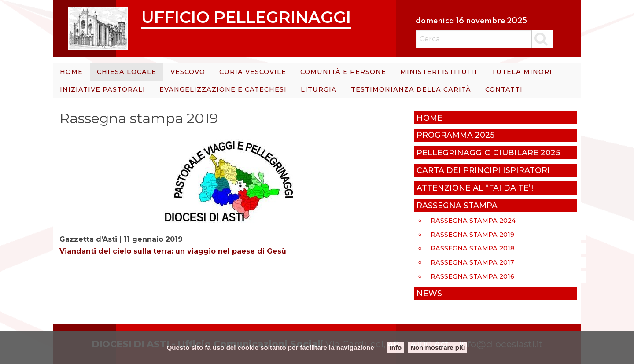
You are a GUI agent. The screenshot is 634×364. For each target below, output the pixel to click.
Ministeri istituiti (439, 72)
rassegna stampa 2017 (472, 262)
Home (71, 72)
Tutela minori (522, 72)
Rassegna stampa (457, 205)
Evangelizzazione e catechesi (223, 89)
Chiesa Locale (127, 72)
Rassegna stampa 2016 (472, 276)
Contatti (504, 89)
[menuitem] (71, 72)
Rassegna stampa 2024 (473, 221)
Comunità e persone (343, 72)
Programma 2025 (455, 135)
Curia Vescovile (253, 72)
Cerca (543, 39)
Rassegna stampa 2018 (473, 248)
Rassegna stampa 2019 (472, 235)
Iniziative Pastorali (103, 89)
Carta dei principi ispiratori (483, 170)
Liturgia (319, 89)
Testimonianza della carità (411, 89)
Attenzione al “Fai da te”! (475, 188)
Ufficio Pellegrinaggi (246, 17)
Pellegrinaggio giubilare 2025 (488, 153)
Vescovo (188, 72)
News (429, 293)
